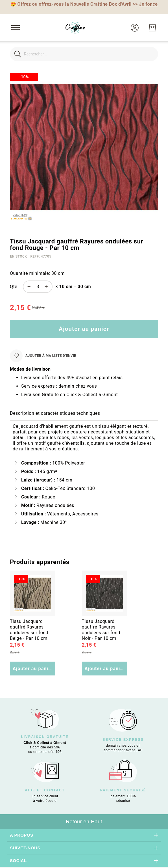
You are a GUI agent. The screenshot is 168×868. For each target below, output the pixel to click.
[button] (135, 28)
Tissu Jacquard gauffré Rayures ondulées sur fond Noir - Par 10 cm (101, 630)
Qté (14, 287)
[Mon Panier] (152, 28)
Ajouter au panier (33, 669)
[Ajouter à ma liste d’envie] (43, 356)
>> (145, 4)
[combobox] (84, 54)
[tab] (84, 414)
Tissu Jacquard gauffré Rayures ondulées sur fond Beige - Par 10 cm (29, 630)
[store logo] (75, 28)
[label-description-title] (84, 414)
